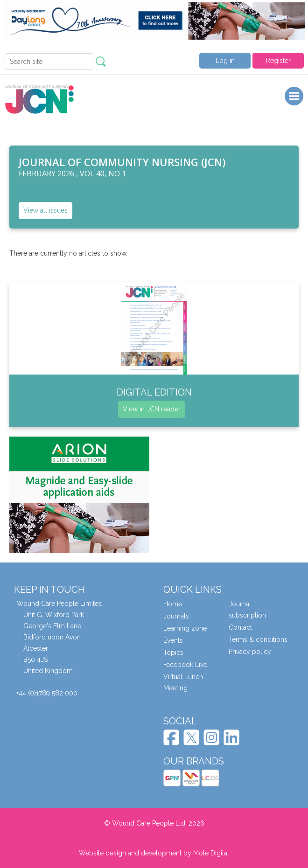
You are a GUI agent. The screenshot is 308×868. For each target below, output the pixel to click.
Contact (240, 627)
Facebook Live (185, 665)
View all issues (45, 210)
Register (278, 61)
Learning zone (185, 628)
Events (173, 640)
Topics (173, 653)
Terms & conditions (258, 639)
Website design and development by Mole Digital (154, 853)
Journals (176, 616)
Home (173, 604)
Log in (225, 61)
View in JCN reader (152, 409)
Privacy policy (250, 652)
